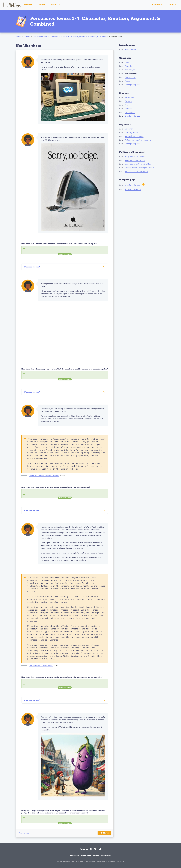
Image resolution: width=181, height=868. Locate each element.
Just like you (130, 70)
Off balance (130, 112)
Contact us (75, 855)
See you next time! (133, 189)
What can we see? (32, 267)
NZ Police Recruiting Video (136, 171)
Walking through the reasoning (138, 140)
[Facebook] (90, 849)
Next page (104, 833)
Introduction (130, 50)
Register (156, 5)
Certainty (129, 129)
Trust (127, 62)
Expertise (129, 66)
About (55, 5)
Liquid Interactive (98, 861)
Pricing (42, 5)
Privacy (96, 855)
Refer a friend (86, 855)
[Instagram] (95, 849)
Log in (171, 5)
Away (127, 105)
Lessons (28, 5)
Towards (128, 101)
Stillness (128, 109)
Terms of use (106, 855)
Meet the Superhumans (135, 160)
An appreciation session (135, 157)
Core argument (131, 133)
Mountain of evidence (134, 136)
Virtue (127, 81)
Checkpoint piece (132, 85)
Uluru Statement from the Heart (138, 164)
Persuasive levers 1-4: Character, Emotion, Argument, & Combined (80, 37)
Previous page (24, 833)
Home (18, 37)
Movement (129, 97)
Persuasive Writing (41, 37)
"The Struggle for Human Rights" (41, 665)
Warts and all (130, 77)
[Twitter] (100, 849)
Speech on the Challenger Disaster (140, 168)
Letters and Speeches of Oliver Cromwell (44, 476)
